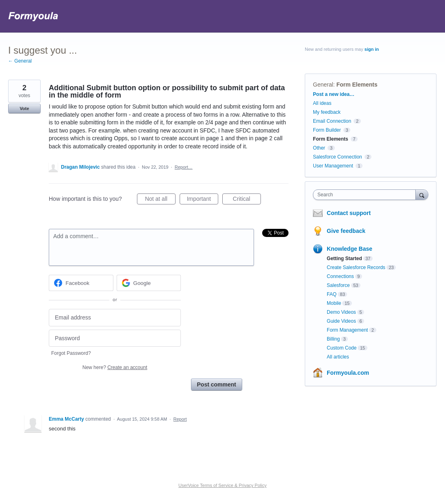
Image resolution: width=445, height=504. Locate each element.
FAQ (332, 294)
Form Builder (327, 130)
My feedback (327, 112)
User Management (333, 166)
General (323, 85)
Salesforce (338, 285)
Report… (184, 167)
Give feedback (346, 231)
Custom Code (342, 348)
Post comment (217, 385)
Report (180, 419)
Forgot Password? (71, 353)
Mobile (334, 303)
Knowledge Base (349, 249)
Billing (333, 339)
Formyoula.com (348, 373)
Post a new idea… (334, 94)
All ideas (322, 103)
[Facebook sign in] (81, 283)
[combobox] (366, 195)
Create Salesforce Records (356, 267)
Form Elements (357, 85)
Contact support (349, 213)
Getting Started (344, 259)
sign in (372, 49)
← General (20, 61)
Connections (340, 276)
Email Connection (332, 121)
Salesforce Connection (338, 157)
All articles (338, 357)
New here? (115, 367)
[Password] (115, 338)
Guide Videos (341, 321)
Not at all (160, 200)
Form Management (347, 330)
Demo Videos (341, 312)
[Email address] (115, 318)
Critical (247, 200)
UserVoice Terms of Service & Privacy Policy (222, 485)
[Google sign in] (149, 283)
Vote (24, 109)
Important (203, 200)
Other (319, 148)
